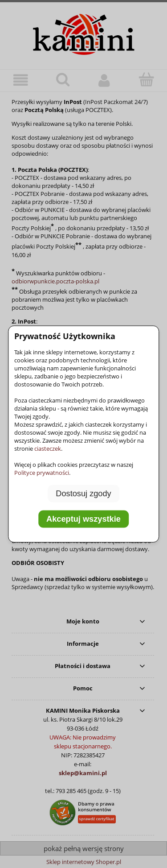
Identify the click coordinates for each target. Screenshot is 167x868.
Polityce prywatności (42, 472)
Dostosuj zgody (83, 493)
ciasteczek (48, 448)
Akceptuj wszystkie (83, 519)
